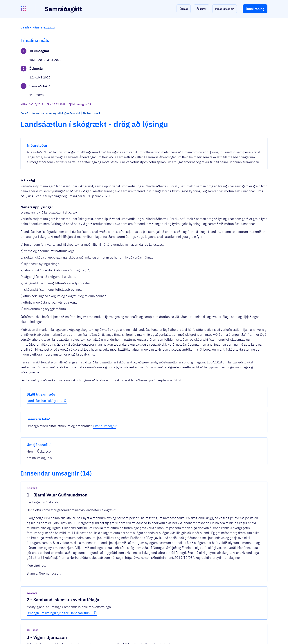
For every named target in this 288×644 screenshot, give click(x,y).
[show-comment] (197, 468)
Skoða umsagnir (249, 56)
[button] (184, 9)
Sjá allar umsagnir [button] (100, 597)
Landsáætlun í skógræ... (44, 125)
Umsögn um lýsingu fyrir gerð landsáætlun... (122, 520)
